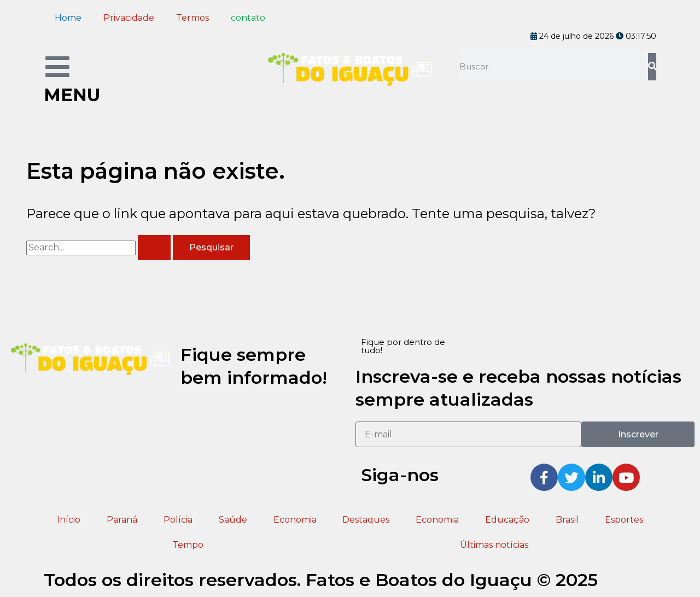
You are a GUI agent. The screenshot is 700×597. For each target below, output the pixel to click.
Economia (295, 520)
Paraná (122, 520)
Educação (507, 520)
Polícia (178, 520)
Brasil (567, 520)
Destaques (366, 520)
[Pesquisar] (652, 67)
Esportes (624, 520)
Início (69, 520)
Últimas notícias (494, 545)
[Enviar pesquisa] (154, 248)
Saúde (233, 520)
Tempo (188, 545)
